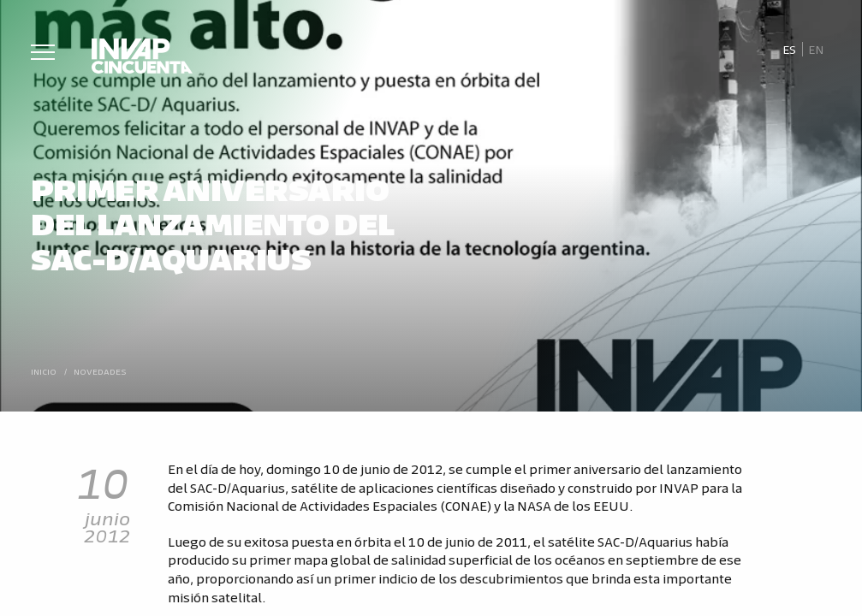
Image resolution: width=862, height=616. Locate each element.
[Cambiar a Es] (789, 50)
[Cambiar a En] (817, 50)
